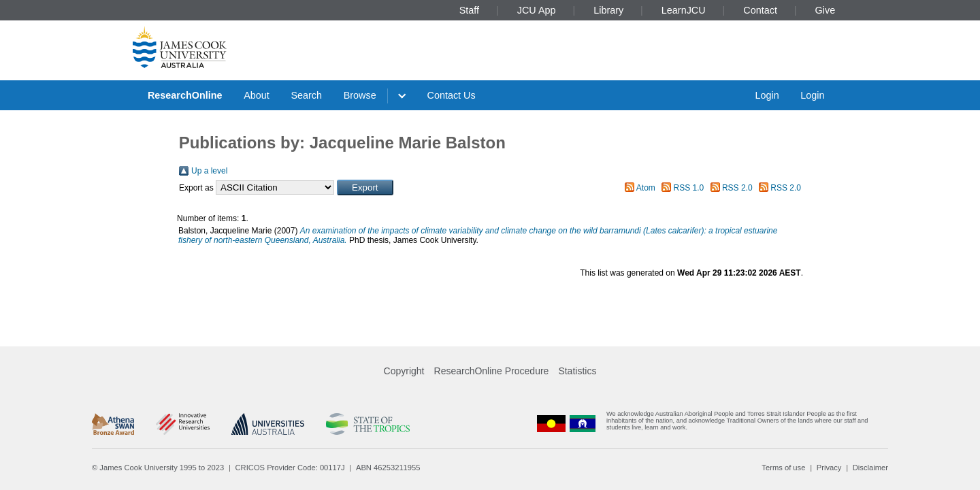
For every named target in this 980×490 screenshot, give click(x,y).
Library (608, 10)
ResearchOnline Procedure (492, 371)
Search (306, 95)
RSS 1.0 (689, 188)
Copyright (404, 371)
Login (767, 95)
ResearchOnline (185, 95)
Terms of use (783, 468)
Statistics (577, 371)
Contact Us (452, 95)
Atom (646, 188)
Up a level (209, 171)
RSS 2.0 (737, 188)
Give (826, 10)
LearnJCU (684, 10)
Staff (469, 10)
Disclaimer (870, 468)
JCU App (537, 10)
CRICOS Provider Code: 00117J (290, 468)
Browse (360, 95)
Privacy (829, 468)
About (257, 95)
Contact (760, 10)
